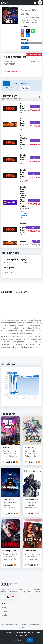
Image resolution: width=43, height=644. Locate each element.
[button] (40, 3)
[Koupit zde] (35, 107)
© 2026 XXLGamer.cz (21, 625)
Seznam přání (11, 72)
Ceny (6, 84)
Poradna (25, 88)
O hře (15, 84)
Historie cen (26, 84)
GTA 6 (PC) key (8, 448)
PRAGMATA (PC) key (31, 499)
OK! (30, 640)
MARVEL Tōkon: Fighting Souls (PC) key (32, 448)
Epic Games (25, 262)
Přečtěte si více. (19, 640)
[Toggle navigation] (35, 3)
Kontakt (4, 615)
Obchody (4, 611)
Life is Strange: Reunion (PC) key (32, 551)
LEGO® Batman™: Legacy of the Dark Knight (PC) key (10, 499)
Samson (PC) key (9, 551)
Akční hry (9, 272)
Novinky (4, 608)
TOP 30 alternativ (11, 88)
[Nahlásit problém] (21, 72)
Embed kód (25, 47)
